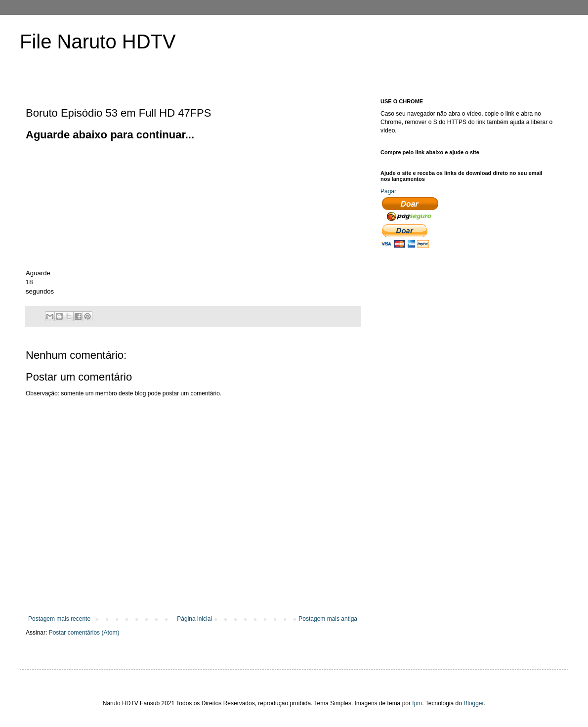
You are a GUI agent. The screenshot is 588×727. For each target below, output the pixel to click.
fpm (417, 703)
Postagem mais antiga (328, 619)
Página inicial (194, 619)
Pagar (388, 191)
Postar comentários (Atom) (84, 633)
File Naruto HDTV (98, 42)
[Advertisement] (100, 204)
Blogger (474, 703)
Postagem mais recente (59, 619)
